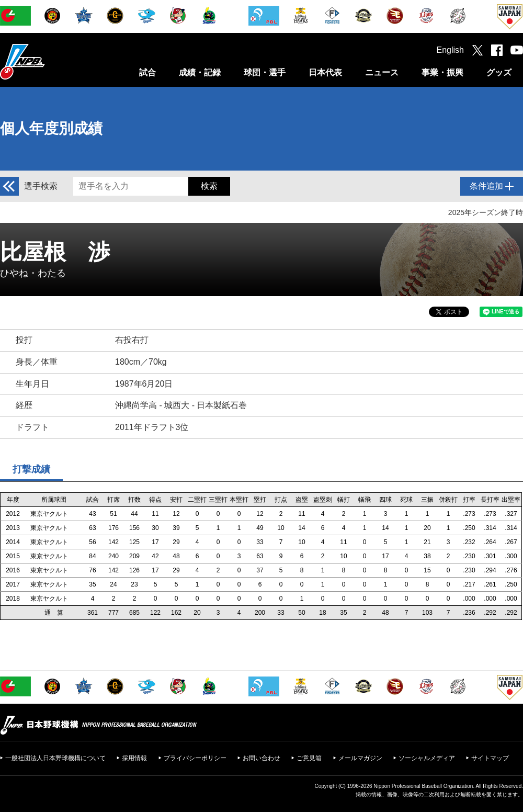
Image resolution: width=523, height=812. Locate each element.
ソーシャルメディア (427, 758)
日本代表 (325, 72)
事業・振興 (442, 72)
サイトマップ (490, 758)
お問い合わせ (261, 758)
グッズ (499, 72)
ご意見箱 (309, 758)
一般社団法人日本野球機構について (55, 758)
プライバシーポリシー (195, 758)
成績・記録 (200, 72)
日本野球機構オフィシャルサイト (49, 61)
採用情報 (134, 758)
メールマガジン (360, 758)
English (450, 50)
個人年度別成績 (51, 128)
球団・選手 (265, 72)
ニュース (382, 72)
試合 (147, 72)
